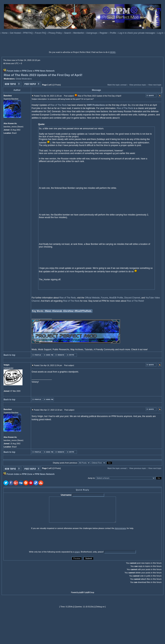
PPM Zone (27, 71)
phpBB (81, 592)
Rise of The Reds (59, 105)
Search (68, 33)
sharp (77, 552)
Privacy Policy (55, 33)
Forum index (13, 71)
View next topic (155, 85)
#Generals (57, 311)
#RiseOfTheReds (83, 311)
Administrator (120, 528)
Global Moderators (24, 79)
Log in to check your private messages (137, 33)
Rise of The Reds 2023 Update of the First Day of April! (43, 75)
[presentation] (31, 540)
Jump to (91, 478)
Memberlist (79, 33)
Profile (113, 33)
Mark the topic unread (117, 85)
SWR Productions (96, 105)
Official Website (92, 298)
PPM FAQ (28, 33)
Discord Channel (132, 298)
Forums (104, 298)
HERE (113, 52)
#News (48, 311)
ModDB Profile (116, 298)
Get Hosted (16, 33)
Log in (160, 33)
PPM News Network (45, 71)
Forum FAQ (41, 33)
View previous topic (138, 85)
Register (104, 33)
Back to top (9, 355)
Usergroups (92, 33)
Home (5, 33)
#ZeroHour (68, 311)
